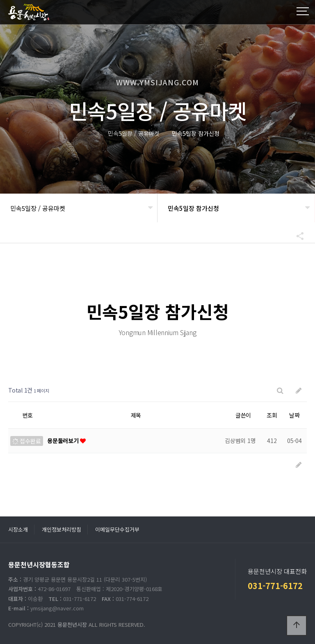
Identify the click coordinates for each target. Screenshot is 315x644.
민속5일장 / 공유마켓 (38, 208)
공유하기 (296, 236)
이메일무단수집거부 (117, 529)
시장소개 (18, 529)
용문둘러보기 (64, 441)
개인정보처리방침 (62, 529)
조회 (272, 415)
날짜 (294, 415)
